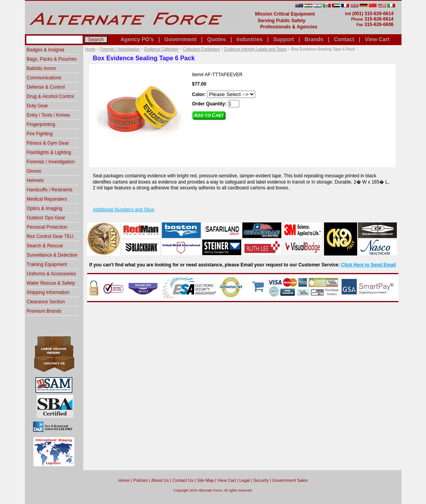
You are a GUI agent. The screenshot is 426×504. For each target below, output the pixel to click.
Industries (250, 39)
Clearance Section (46, 302)
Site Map (205, 480)
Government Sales (290, 480)
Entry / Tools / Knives (49, 115)
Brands (314, 39)
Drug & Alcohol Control (50, 96)
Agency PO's (137, 39)
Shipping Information (48, 292)
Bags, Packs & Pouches (52, 59)
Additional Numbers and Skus (124, 210)
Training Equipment (47, 264)
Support (284, 39)
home (124, 480)
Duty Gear (38, 106)
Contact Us (183, 480)
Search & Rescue (45, 246)
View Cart (377, 39)
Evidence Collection (161, 49)
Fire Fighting (40, 134)
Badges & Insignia (46, 50)
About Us (160, 480)
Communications (44, 78)
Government (181, 39)
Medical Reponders (47, 199)
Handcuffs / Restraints (50, 190)
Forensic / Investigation (120, 49)
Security (261, 480)
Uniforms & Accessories (52, 274)
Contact (344, 39)
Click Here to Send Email (368, 265)
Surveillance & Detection (52, 255)
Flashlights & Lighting (49, 152)
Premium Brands (44, 311)
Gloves (34, 171)
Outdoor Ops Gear (46, 218)
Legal (245, 480)
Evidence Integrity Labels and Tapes (256, 49)
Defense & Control (46, 87)
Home (90, 49)
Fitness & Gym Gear (48, 143)
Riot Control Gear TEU (50, 236)
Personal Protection (47, 227)
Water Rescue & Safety (51, 283)
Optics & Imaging (45, 208)
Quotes (216, 39)
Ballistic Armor (42, 68)
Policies (140, 480)
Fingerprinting (41, 124)
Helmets (35, 180)
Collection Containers (201, 49)
